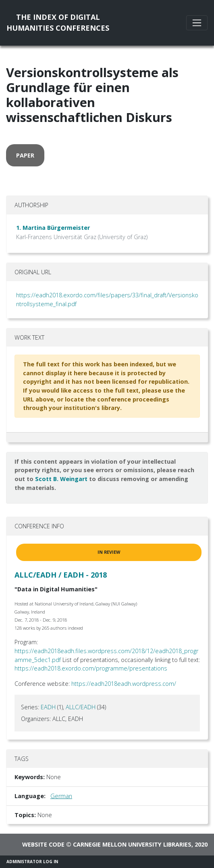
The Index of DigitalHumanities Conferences (58, 22)
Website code (43, 844)
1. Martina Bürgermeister (53, 228)
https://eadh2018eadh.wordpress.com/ (124, 684)
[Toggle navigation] (197, 23)
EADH (48, 707)
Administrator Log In (32, 862)
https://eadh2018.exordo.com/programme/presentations (91, 668)
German (61, 796)
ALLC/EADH (81, 707)
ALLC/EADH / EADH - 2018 (61, 575)
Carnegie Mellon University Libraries (132, 844)
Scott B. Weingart (61, 479)
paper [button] (25, 155)
